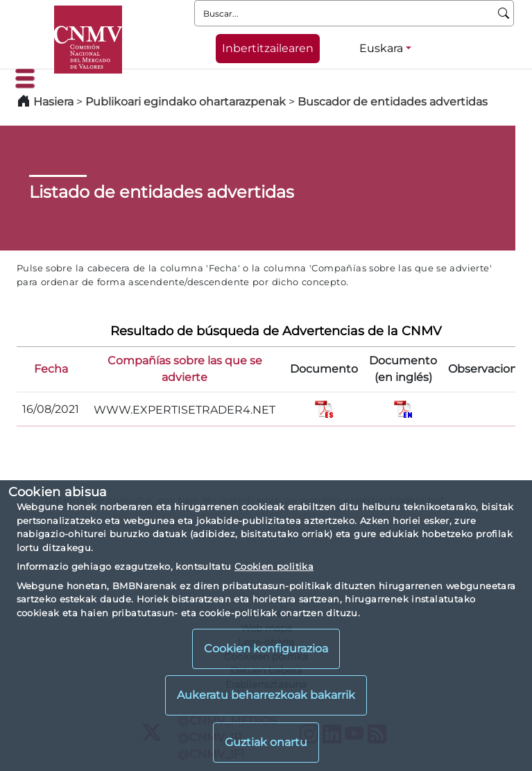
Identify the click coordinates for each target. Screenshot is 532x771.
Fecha (51, 369)
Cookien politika (274, 566)
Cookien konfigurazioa (266, 649)
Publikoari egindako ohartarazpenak (186, 102)
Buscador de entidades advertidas (393, 102)
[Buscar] (504, 13)
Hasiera (53, 102)
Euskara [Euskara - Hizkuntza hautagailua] (381, 48)
